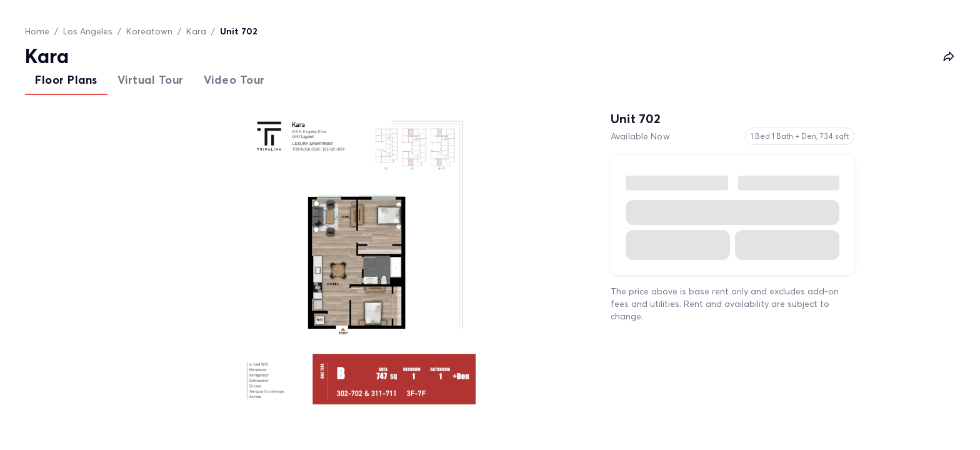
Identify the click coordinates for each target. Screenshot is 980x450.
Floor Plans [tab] (66, 80)
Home (37, 31)
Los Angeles (88, 31)
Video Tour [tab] (234, 80)
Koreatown (149, 31)
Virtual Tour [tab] (151, 80)
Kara (196, 31)
